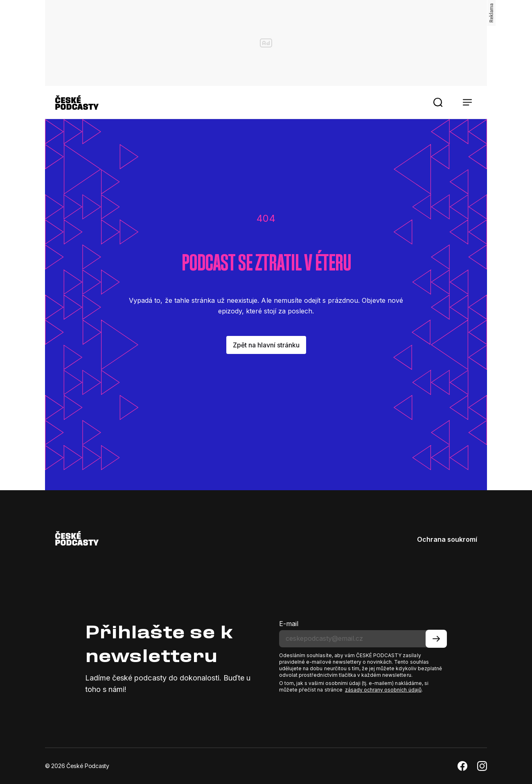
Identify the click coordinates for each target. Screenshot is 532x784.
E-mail (289, 624)
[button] (438, 102)
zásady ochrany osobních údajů (383, 690)
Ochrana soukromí (447, 539)
